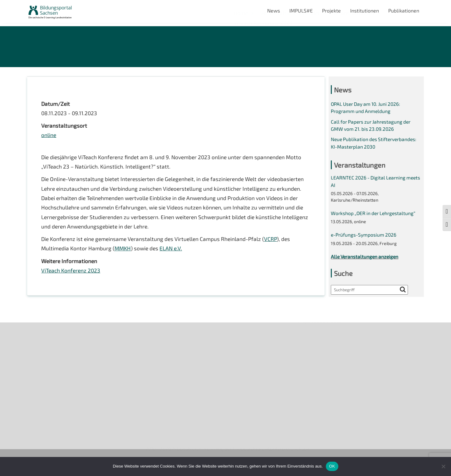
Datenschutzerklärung (52, 392)
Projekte (331, 10)
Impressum (40, 382)
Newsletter (40, 349)
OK (332, 466)
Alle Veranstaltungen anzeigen (366, 262)
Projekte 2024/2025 (321, 424)
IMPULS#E (301, 10)
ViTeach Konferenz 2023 (72, 277)
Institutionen (365, 10)
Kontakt (36, 371)
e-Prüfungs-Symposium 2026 (364, 240)
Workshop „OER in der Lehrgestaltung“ (374, 218)
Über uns (37, 339)
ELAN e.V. (174, 255)
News (274, 10)
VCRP (277, 245)
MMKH (125, 255)
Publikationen (404, 10)
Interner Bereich (45, 403)
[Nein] (443, 466)
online (49, 137)
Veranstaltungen (46, 360)
